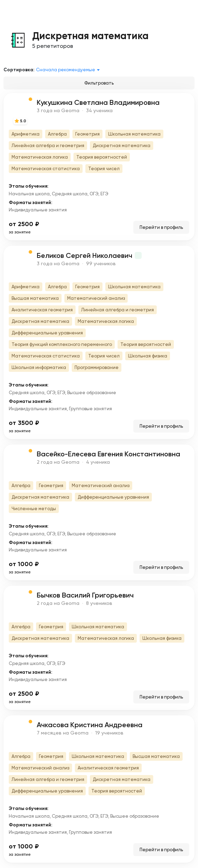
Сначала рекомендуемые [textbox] (66, 70)
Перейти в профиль (161, 227)
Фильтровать (99, 83)
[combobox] (69, 70)
